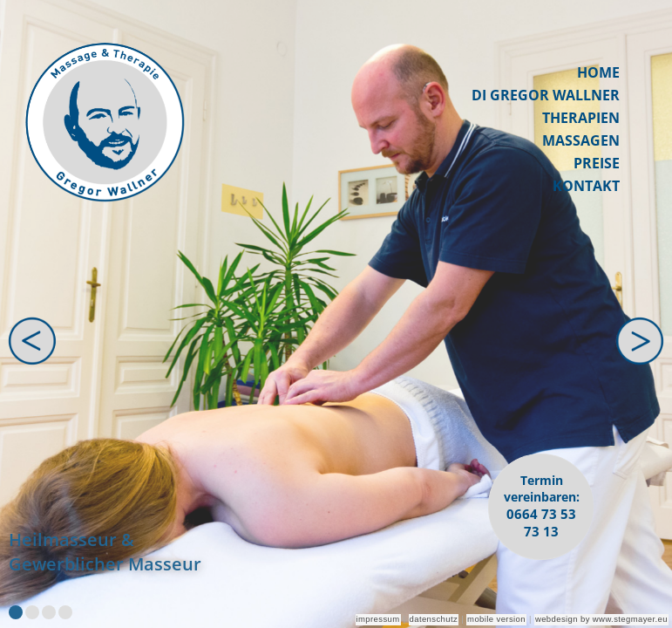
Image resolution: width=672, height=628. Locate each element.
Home (598, 72)
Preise (597, 163)
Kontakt (586, 186)
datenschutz (434, 619)
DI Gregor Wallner (546, 95)
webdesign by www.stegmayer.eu (601, 619)
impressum (378, 619)
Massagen (581, 140)
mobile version (496, 619)
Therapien (581, 118)
